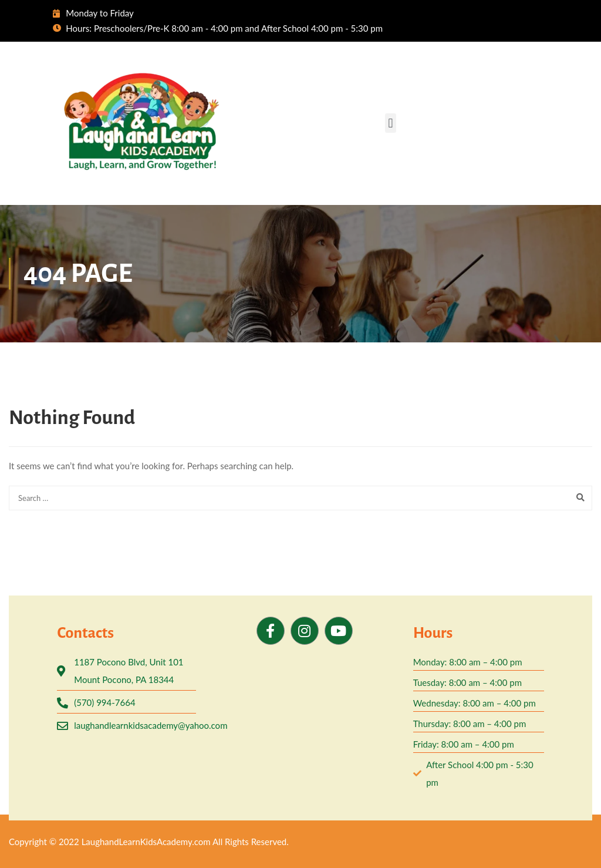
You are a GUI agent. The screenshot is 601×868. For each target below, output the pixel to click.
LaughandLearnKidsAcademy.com (146, 842)
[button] (391, 123)
